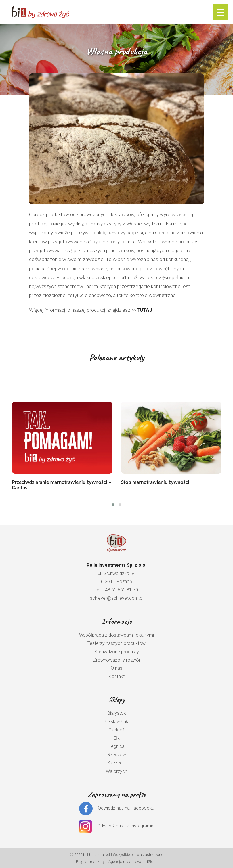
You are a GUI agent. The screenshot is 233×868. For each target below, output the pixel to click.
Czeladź (116, 730)
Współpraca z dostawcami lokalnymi (116, 635)
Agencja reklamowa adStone (133, 862)
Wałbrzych (116, 771)
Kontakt (117, 676)
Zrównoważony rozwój (116, 660)
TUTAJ (144, 310)
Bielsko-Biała (117, 722)
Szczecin (116, 763)
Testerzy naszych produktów (116, 643)
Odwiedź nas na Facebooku (126, 808)
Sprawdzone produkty (117, 652)
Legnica (117, 746)
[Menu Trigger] (220, 12)
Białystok (117, 713)
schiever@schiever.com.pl (117, 598)
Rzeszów (117, 755)
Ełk (117, 738)
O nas (116, 668)
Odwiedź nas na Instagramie (126, 826)
